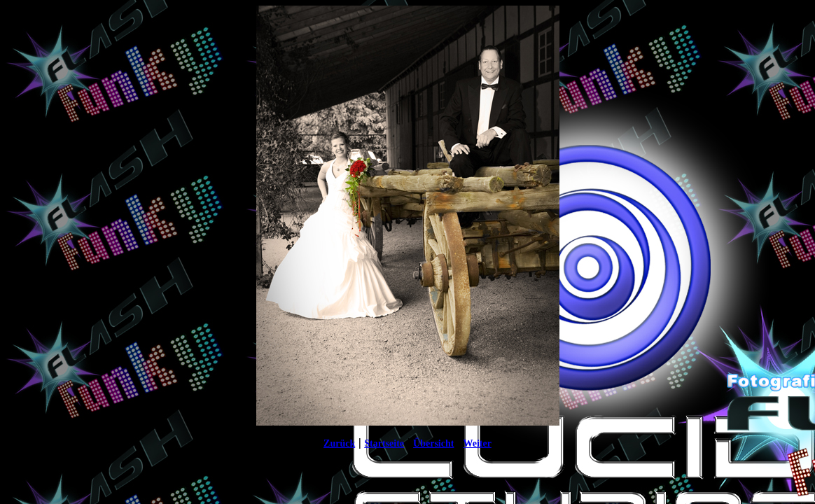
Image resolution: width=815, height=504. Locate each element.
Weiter (477, 443)
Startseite (384, 443)
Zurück (339, 443)
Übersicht (433, 443)
